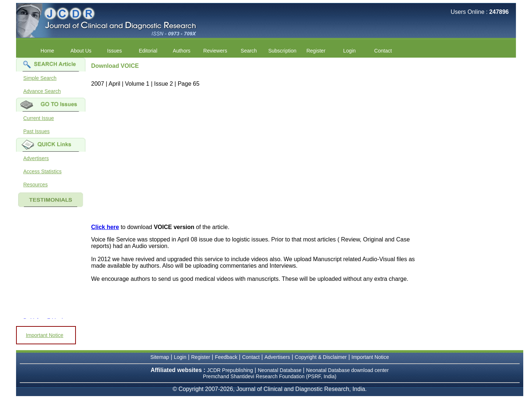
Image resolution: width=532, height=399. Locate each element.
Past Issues (36, 131)
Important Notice (45, 335)
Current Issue (39, 118)
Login (350, 51)
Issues (115, 51)
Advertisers (36, 158)
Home (47, 51)
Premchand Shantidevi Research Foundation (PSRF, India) (270, 376)
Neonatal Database (280, 370)
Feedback (226, 357)
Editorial (148, 51)
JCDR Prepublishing (230, 370)
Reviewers (215, 51)
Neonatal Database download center (348, 370)
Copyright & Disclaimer (321, 357)
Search (249, 51)
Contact (383, 51)
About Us (81, 51)
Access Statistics (43, 171)
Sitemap (160, 357)
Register (316, 51)
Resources (36, 185)
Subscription (282, 51)
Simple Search (40, 78)
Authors (182, 51)
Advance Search (42, 91)
